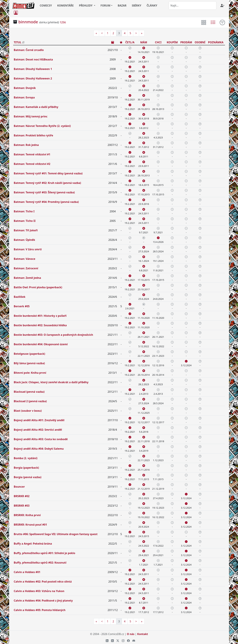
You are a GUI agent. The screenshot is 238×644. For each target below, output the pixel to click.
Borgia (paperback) (26, 468)
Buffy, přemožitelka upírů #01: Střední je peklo (45, 553)
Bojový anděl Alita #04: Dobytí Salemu (39, 449)
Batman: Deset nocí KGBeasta (33, 59)
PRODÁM (186, 42)
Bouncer (19, 487)
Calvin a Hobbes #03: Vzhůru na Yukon (39, 591)
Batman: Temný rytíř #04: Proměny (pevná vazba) (46, 202)
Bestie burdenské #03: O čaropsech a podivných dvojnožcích (53, 335)
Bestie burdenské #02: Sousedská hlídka (40, 325)
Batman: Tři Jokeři (26, 230)
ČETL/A (130, 42)
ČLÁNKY (152, 5)
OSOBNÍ (200, 42)
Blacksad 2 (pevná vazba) (30, 401)
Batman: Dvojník (25, 88)
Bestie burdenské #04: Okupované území (41, 344)
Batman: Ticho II (25, 221)
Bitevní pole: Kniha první (30, 373)
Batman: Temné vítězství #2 (32, 164)
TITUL (18, 42)
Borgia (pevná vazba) (28, 477)
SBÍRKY (136, 5)
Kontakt (143, 634)
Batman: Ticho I (24, 211)
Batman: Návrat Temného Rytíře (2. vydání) (42, 126)
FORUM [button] (106, 5)
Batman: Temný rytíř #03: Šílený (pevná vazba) (44, 192)
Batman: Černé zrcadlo (29, 50)
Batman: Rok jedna (26, 145)
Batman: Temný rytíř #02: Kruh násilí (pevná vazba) (47, 183)
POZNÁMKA (216, 42)
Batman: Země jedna (27, 278)
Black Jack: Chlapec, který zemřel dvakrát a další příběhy (51, 382)
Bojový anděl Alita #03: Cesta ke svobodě (41, 439)
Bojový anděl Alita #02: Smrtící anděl (38, 430)
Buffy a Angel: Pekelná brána (33, 544)
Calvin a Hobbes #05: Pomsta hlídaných (40, 610)
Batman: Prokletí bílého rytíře (33, 135)
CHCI (158, 42)
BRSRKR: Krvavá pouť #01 (30, 525)
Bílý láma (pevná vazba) (29, 363)
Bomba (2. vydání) (26, 458)
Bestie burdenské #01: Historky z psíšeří (40, 316)
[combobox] (193, 5)
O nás (131, 634)
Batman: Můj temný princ (31, 116)
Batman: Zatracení (26, 268)
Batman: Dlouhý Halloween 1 (33, 69)
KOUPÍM (172, 42)
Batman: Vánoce (25, 259)
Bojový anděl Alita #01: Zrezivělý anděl (39, 420)
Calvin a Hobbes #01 (27, 572)
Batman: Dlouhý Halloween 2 (33, 78)
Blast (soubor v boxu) (28, 411)
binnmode (28, 22)
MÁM (144, 42)
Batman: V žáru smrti (28, 249)
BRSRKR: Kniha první (27, 515)
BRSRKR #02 (22, 496)
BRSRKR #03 (22, 506)
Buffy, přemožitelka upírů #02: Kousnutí (40, 563)
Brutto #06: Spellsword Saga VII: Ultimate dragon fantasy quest (56, 534)
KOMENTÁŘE (66, 5)
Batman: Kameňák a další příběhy (36, 107)
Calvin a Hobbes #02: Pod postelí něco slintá (43, 582)
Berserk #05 (22, 306)
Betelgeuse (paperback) (30, 354)
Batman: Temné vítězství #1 (32, 154)
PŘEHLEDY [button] (86, 5)
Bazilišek (20, 297)
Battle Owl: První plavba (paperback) (38, 287)
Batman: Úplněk (24, 240)
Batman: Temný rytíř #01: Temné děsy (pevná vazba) (48, 173)
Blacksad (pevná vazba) (29, 392)
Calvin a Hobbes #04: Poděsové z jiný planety (43, 601)
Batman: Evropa (24, 97)
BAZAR (122, 5)
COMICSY (46, 5)
